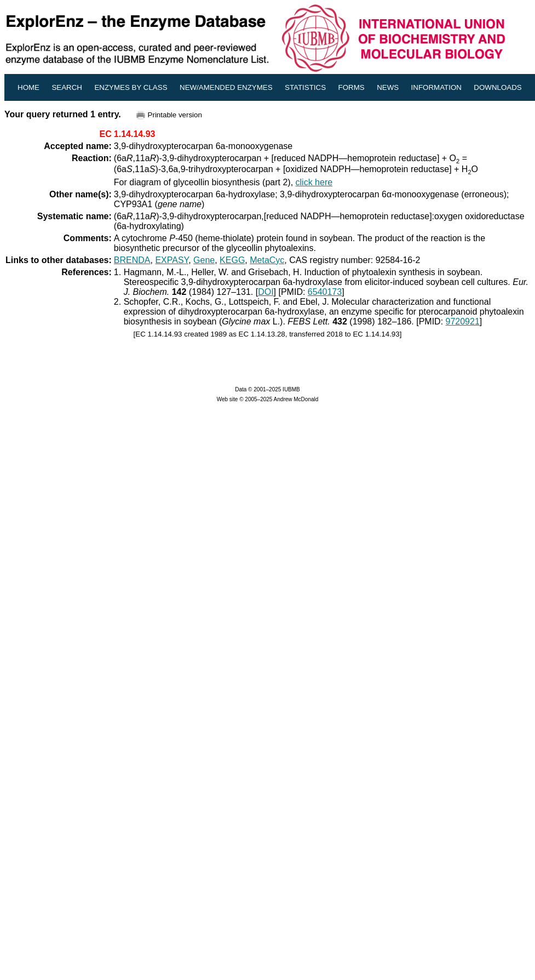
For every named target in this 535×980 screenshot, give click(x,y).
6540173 (325, 292)
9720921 (463, 321)
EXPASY (172, 260)
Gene (204, 260)
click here (314, 182)
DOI (266, 292)
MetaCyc (267, 260)
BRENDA (132, 260)
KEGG (232, 260)
